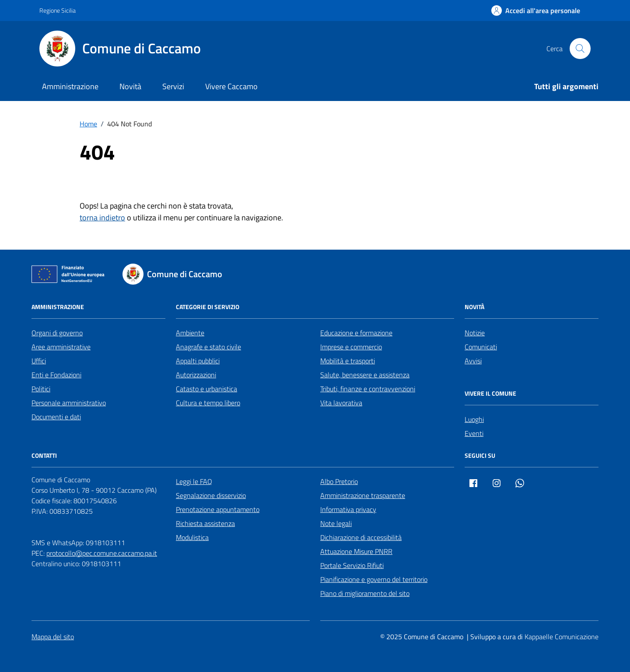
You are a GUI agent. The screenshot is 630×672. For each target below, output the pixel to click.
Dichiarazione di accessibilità (361, 537)
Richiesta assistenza (205, 523)
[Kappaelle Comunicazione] (561, 637)
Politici (41, 389)
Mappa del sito (53, 637)
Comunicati (481, 347)
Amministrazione (70, 86)
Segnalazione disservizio (211, 495)
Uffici (39, 361)
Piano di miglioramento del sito (365, 593)
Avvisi (473, 361)
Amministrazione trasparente (363, 495)
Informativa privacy (348, 509)
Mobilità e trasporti (348, 361)
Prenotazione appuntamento (218, 509)
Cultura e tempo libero (208, 403)
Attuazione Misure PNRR (356, 551)
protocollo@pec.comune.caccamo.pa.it (102, 553)
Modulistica (192, 537)
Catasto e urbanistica (206, 389)
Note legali (336, 523)
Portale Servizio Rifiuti (352, 565)
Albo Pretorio (339, 481)
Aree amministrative (61, 347)
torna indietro (102, 218)
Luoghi (474, 419)
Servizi (173, 86)
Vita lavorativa (341, 403)
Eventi (474, 433)
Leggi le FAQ (194, 481)
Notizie (475, 333)
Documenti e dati (56, 417)
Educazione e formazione (356, 333)
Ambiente (190, 333)
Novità (130, 86)
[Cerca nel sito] (580, 49)
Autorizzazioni (196, 375)
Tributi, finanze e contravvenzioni (368, 389)
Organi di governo (57, 333)
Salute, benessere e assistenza (365, 375)
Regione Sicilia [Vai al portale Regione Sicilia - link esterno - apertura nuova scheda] (58, 10)
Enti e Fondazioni (56, 375)
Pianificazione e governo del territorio (374, 579)
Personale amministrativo (69, 403)
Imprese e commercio (351, 347)
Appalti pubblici (198, 361)
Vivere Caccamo (231, 86)
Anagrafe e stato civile (208, 347)
